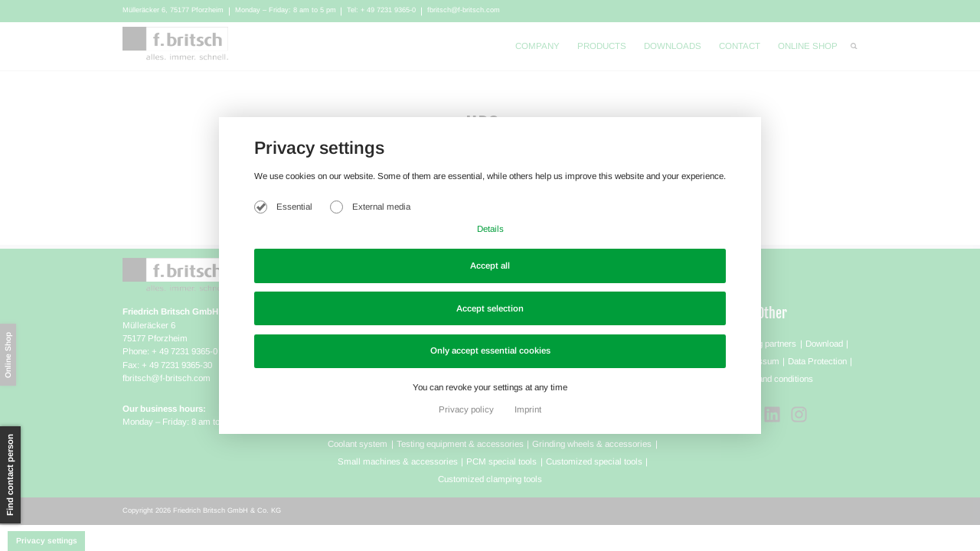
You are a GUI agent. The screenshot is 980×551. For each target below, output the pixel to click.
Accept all (490, 266)
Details (490, 229)
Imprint (528, 409)
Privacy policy (467, 409)
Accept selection (490, 308)
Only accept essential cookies (490, 350)
